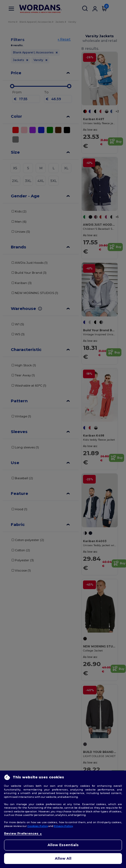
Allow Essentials (63, 845)
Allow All (63, 858)
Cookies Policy (38, 826)
